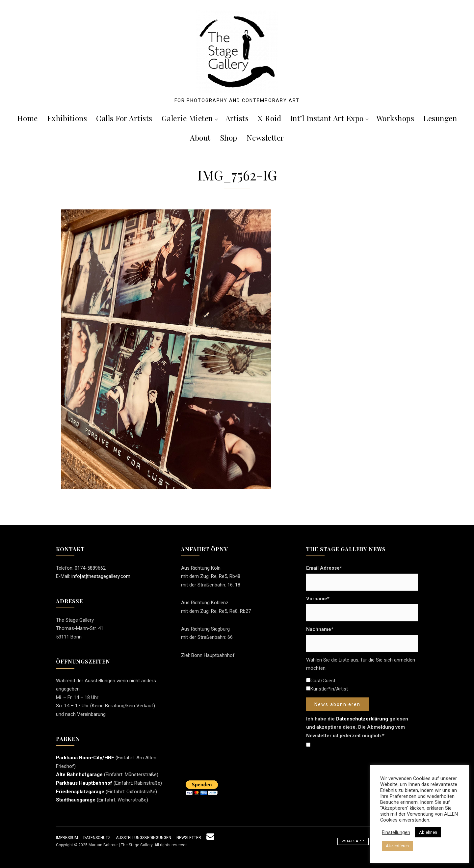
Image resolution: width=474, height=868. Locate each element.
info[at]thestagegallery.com (101, 576)
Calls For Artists (124, 118)
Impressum (67, 838)
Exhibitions (67, 118)
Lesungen (440, 118)
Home (27, 118)
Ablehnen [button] (428, 832)
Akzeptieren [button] (397, 846)
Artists (237, 118)
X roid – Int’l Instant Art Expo (313, 118)
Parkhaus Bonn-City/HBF (85, 758)
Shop (229, 137)
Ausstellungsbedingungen (144, 838)
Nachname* (320, 629)
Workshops (395, 118)
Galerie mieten (190, 118)
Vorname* (318, 599)
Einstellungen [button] (396, 832)
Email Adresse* (324, 568)
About (200, 137)
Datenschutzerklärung (362, 719)
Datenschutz (97, 838)
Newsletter (265, 137)
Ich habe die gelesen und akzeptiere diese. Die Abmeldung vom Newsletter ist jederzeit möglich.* (357, 727)
